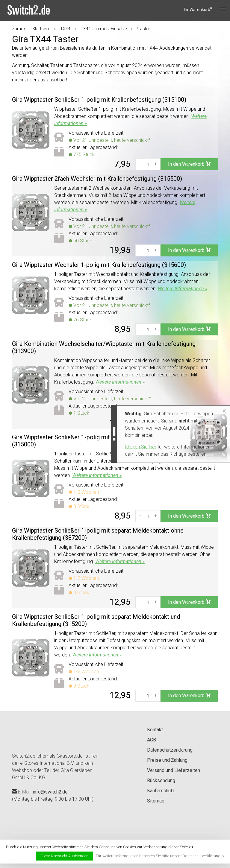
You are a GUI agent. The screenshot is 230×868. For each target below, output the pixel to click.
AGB (152, 740)
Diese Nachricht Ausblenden (65, 856)
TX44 (65, 29)
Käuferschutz (161, 791)
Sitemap (156, 801)
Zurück (19, 29)
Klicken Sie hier (96, 447)
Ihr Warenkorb (198, 10)
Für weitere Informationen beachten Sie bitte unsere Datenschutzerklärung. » (160, 856)
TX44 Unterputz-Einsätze (104, 29)
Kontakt (155, 730)
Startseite (41, 29)
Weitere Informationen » (183, 289)
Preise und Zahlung (167, 760)
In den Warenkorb (189, 164)
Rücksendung (161, 780)
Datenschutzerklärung (170, 750)
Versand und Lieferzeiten (174, 770)
